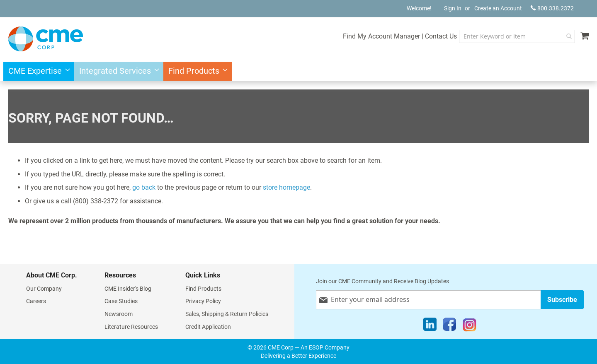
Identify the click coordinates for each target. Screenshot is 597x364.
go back (144, 187)
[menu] (298, 71)
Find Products (203, 289)
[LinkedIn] (430, 326)
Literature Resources (131, 327)
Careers (36, 301)
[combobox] (516, 36)
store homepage (286, 187)
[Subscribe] (562, 300)
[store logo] (46, 39)
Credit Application (208, 327)
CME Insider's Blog (128, 289)
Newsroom (119, 314)
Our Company (44, 289)
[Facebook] (449, 326)
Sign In (453, 8)
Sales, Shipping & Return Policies (227, 314)
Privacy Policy (203, 301)
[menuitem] (37, 71)
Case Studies (121, 301)
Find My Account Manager (380, 36)
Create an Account (498, 8)
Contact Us (440, 36)
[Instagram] (470, 326)
